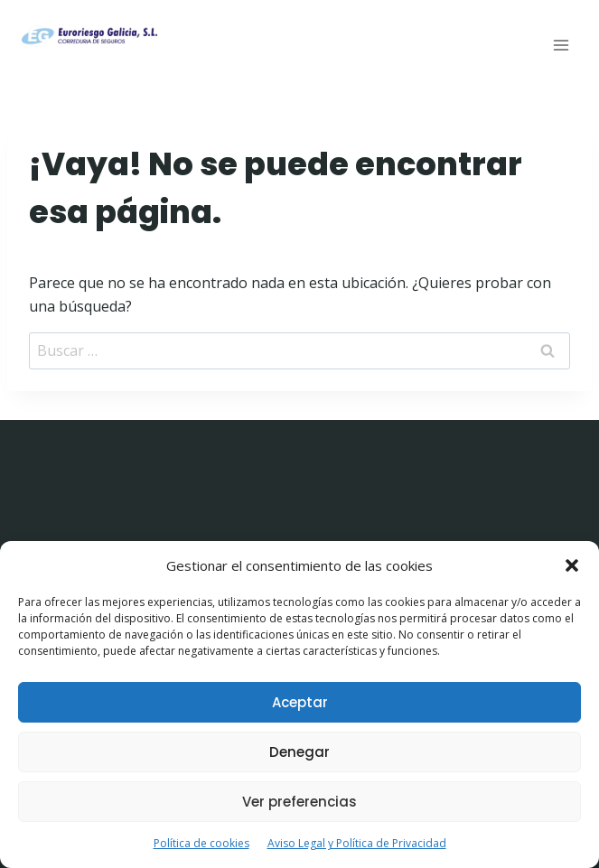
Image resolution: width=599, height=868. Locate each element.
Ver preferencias (299, 802)
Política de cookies (201, 843)
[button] (572, 565)
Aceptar (300, 702)
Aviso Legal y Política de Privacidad (357, 843)
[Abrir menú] (561, 45)
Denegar (299, 752)
